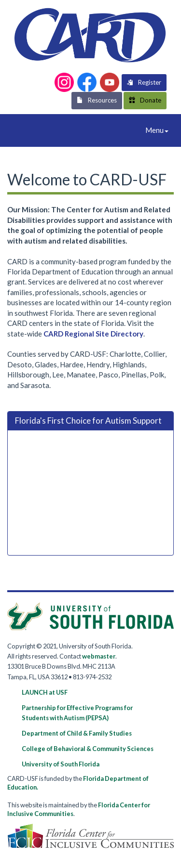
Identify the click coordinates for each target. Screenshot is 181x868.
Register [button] (144, 82)
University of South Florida (61, 764)
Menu (159, 132)
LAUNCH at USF (45, 692)
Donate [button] (145, 100)
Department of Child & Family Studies (77, 733)
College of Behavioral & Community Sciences (88, 749)
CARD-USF (24, 129)
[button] (64, 82)
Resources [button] (97, 100)
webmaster (99, 656)
